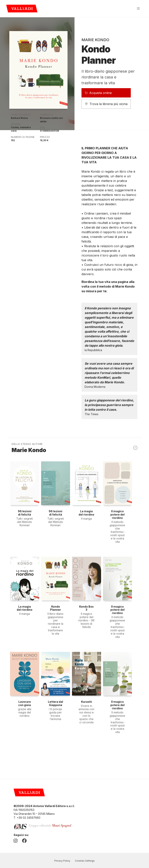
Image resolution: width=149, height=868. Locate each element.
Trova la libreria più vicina (106, 104)
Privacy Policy (62, 861)
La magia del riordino (86, 513)
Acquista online (98, 93)
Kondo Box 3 (86, 608)
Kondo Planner (55, 608)
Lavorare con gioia (25, 703)
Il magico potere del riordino (117, 514)
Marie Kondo (95, 40)
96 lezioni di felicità (25, 513)
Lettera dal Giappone (55, 703)
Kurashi (87, 702)
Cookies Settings (85, 861)
